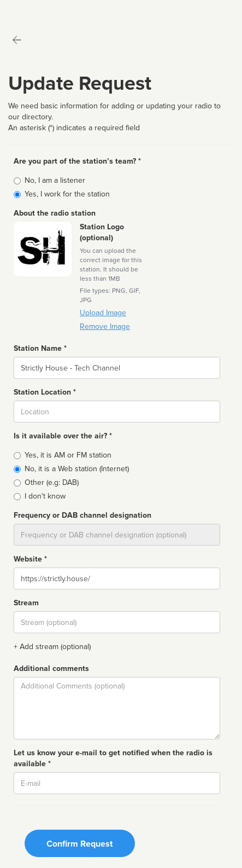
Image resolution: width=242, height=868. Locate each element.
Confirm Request (79, 844)
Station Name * (40, 348)
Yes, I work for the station (67, 194)
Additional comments (51, 669)
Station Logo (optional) (102, 232)
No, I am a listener (55, 180)
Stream (26, 603)
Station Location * (45, 392)
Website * (30, 559)
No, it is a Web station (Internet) (77, 469)
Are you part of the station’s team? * (77, 161)
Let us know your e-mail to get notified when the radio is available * (113, 758)
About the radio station (55, 213)
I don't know (45, 496)
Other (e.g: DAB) (52, 482)
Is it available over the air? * (63, 436)
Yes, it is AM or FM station (68, 455)
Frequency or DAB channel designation (82, 515)
